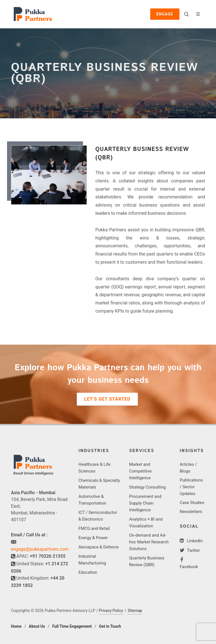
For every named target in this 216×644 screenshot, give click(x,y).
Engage (165, 14)
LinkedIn (194, 541)
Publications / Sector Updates (191, 487)
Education (88, 572)
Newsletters (191, 512)
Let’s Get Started (107, 399)
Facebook (189, 567)
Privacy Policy (111, 611)
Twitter (193, 550)
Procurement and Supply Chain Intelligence (145, 503)
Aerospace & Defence (99, 547)
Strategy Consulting (147, 487)
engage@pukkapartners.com (40, 549)
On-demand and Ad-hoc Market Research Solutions (149, 542)
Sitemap (135, 611)
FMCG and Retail (94, 528)
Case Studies (192, 503)
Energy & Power (93, 538)
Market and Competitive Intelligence (140, 471)
